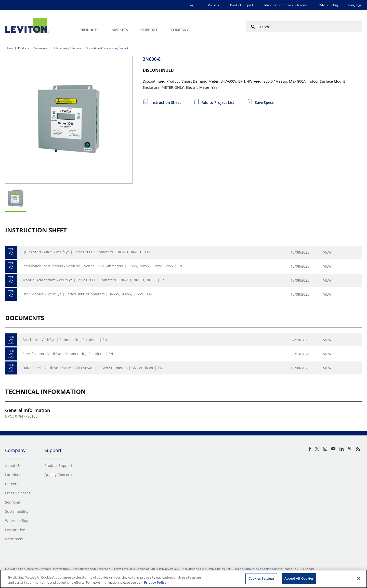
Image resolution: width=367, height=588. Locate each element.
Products (23, 48)
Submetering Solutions (67, 48)
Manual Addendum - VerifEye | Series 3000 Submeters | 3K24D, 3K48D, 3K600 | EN (94, 280)
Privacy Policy (169, 569)
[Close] (359, 578)
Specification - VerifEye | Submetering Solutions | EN (68, 354)
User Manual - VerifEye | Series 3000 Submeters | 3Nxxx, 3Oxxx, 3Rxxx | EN (87, 294)
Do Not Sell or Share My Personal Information (37, 569)
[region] (183, 579)
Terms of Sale (146, 569)
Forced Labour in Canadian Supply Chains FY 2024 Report (274, 569)
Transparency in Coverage (92, 569)
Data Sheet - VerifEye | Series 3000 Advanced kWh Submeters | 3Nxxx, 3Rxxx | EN (93, 368)
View (327, 252)
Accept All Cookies (299, 578)
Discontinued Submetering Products (108, 48)
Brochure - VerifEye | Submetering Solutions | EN (65, 340)
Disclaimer (189, 569)
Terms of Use (123, 569)
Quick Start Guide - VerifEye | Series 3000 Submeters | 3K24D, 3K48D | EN (86, 252)
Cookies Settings (261, 578)
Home (9, 48)
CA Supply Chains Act (215, 569)
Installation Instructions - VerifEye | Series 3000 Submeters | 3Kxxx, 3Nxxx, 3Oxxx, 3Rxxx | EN (102, 266)
